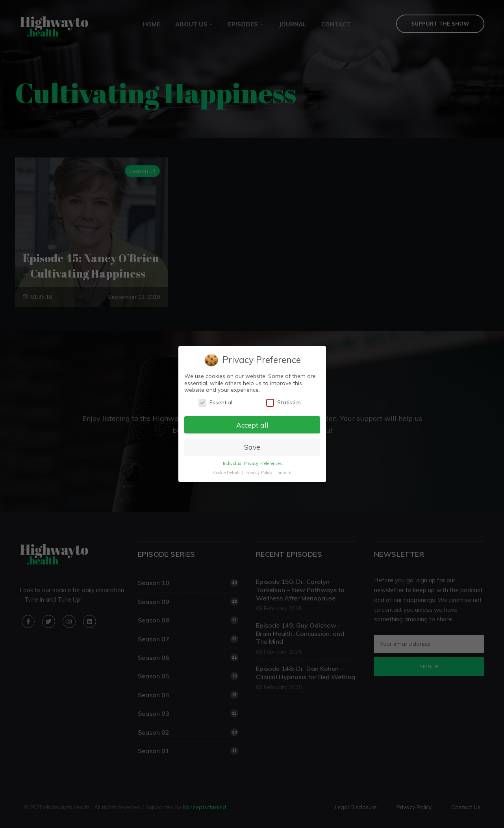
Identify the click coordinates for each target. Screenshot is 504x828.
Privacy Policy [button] (259, 472)
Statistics (283, 403)
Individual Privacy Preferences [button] (252, 463)
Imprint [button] (284, 472)
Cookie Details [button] (227, 472)
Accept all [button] (252, 424)
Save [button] (252, 447)
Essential (215, 403)
